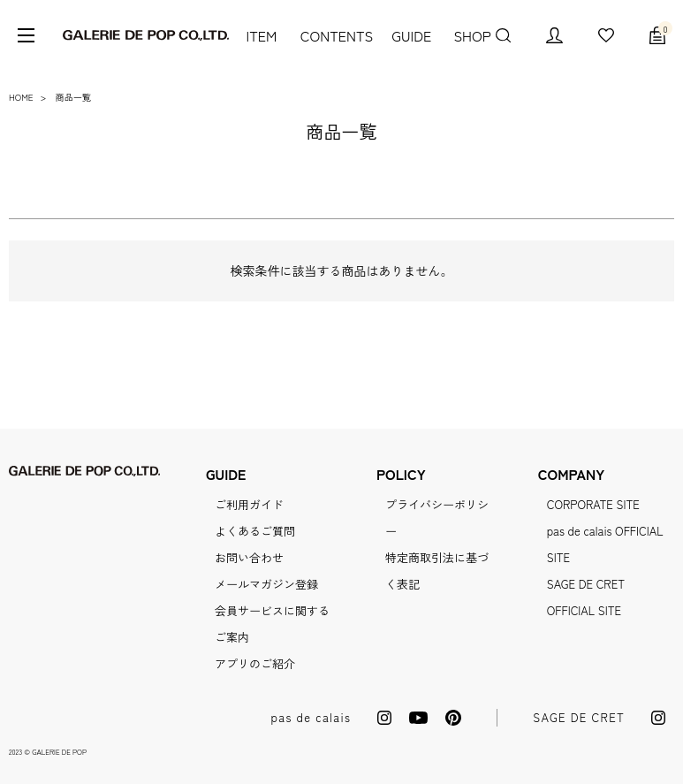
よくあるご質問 (255, 531)
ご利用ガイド (249, 504)
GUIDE (409, 35)
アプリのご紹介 (255, 663)
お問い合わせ (249, 557)
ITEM (260, 35)
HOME (21, 97)
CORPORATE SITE (593, 504)
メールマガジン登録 (266, 584)
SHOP (470, 35)
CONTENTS (333, 35)
